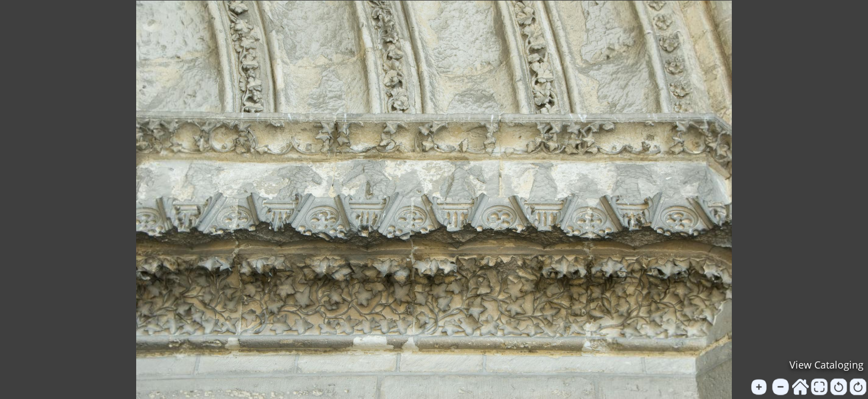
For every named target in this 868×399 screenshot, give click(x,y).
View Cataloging (826, 365)
